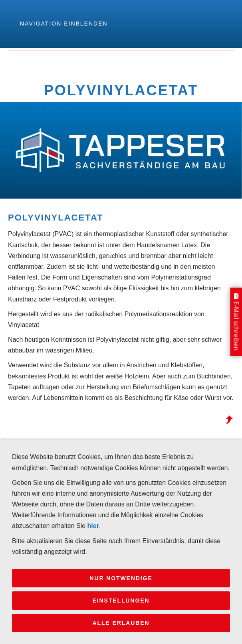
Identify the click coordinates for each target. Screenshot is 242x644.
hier (93, 526)
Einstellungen (121, 601)
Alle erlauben (121, 623)
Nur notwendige (121, 578)
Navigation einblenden (64, 24)
